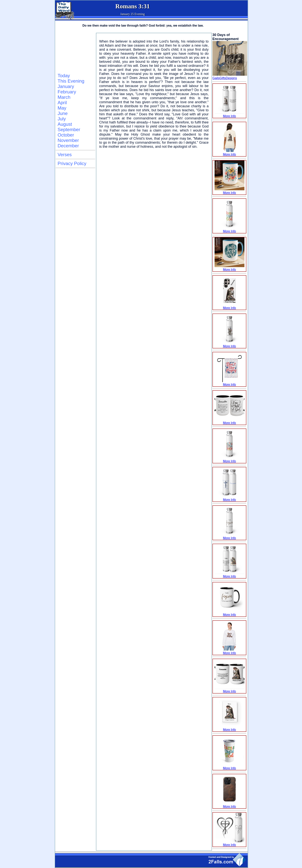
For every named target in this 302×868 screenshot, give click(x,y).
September (69, 130)
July (62, 119)
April (62, 103)
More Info (229, 114)
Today (64, 76)
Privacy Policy (72, 163)
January (66, 86)
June (63, 113)
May (62, 108)
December (68, 146)
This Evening (71, 81)
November (68, 140)
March (64, 97)
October (66, 135)
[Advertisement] (75, 52)
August (65, 124)
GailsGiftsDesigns (225, 78)
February (67, 92)
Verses (65, 155)
